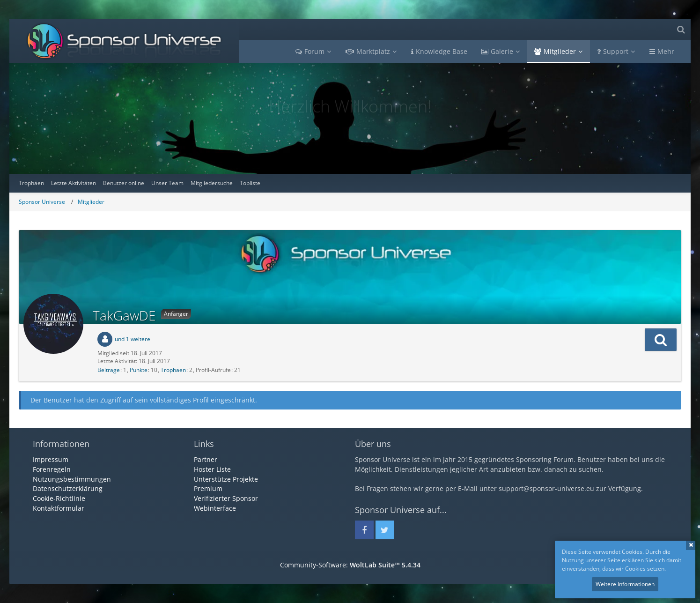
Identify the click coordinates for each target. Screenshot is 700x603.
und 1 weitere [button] (133, 339)
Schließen (691, 545)
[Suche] (681, 29)
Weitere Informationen (625, 584)
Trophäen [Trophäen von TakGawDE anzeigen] (173, 370)
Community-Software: (350, 565)
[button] (661, 340)
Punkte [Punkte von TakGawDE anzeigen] (139, 370)
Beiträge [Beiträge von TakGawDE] (109, 370)
